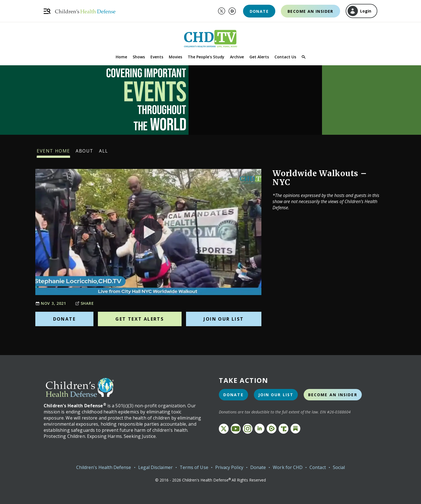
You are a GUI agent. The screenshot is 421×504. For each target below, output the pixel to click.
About (85, 153)
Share (85, 303)
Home (121, 57)
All (104, 153)
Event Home (53, 153)
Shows (139, 57)
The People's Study (206, 57)
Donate (259, 11)
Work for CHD (288, 467)
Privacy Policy (229, 467)
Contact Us (285, 57)
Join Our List (224, 319)
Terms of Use (194, 467)
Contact (318, 467)
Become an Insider (310, 11)
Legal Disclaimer (155, 467)
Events (157, 57)
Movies (175, 57)
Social (339, 467)
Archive (237, 57)
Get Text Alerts (140, 319)
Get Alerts (259, 57)
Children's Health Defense (104, 467)
